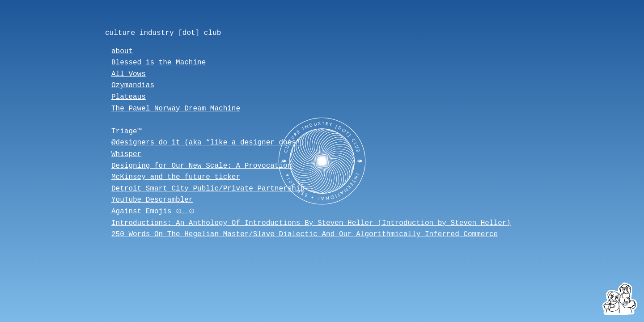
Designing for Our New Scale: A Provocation (201, 166)
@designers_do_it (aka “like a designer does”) (208, 143)
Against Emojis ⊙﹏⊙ (156, 212)
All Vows (129, 74)
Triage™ (126, 131)
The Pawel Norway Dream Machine (176, 109)
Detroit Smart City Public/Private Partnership (208, 189)
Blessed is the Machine (159, 63)
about (122, 51)
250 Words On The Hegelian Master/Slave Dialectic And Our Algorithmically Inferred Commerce (305, 234)
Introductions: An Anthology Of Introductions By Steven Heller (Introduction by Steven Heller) (311, 223)
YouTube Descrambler (152, 200)
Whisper (126, 154)
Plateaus (129, 97)
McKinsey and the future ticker (176, 177)
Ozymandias (133, 85)
